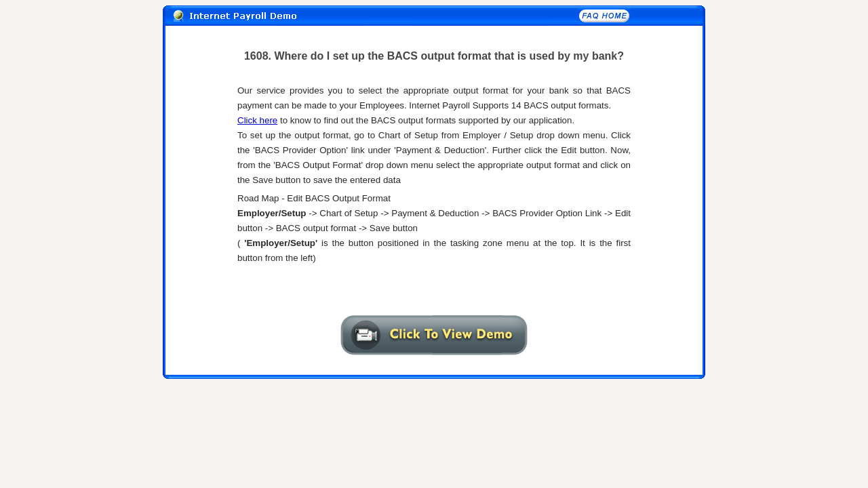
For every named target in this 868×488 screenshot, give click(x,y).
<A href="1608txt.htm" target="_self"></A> (434, 185)
